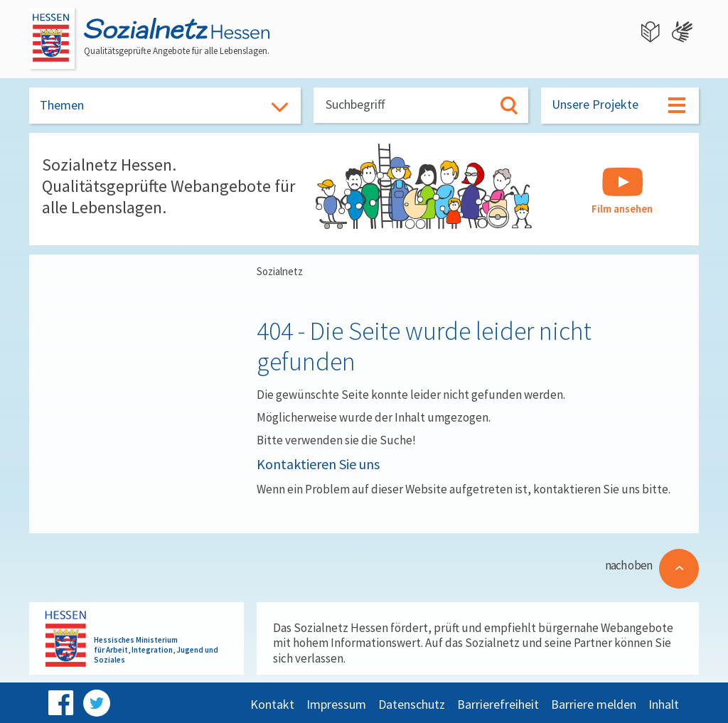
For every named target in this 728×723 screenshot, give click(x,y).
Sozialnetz (280, 271)
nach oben (628, 565)
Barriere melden (594, 704)
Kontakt (272, 704)
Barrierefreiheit (498, 704)
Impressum (336, 704)
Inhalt (664, 704)
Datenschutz (412, 704)
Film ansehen (622, 191)
